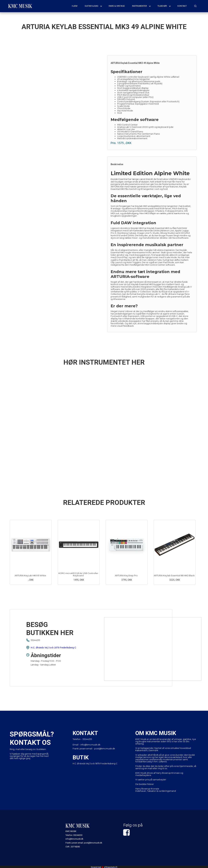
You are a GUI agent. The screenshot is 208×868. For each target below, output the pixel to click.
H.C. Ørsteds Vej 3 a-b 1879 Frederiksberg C (53, 648)
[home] (20, 6)
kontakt (182, 6)
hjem (75, 6)
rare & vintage (117, 6)
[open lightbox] (56, 100)
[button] (93, 6)
